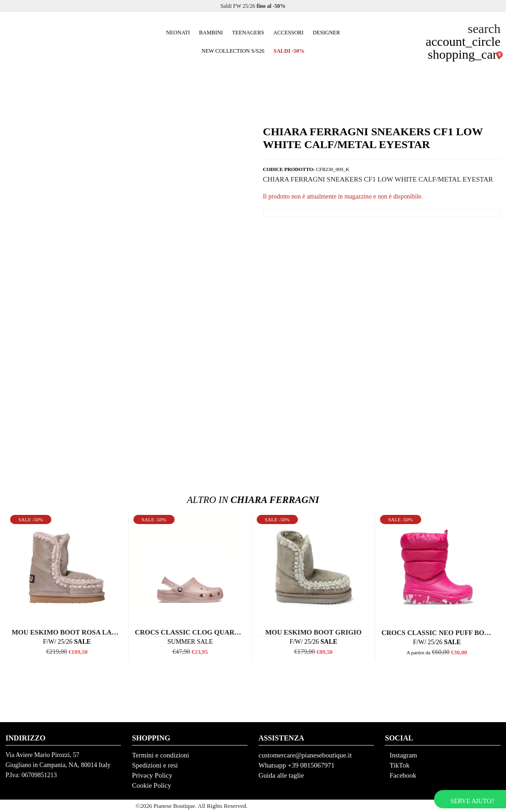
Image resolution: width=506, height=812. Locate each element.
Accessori (288, 33)
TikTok (399, 765)
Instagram (403, 755)
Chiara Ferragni (253, 500)
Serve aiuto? (472, 801)
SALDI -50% (289, 51)
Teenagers (248, 33)
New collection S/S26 (233, 51)
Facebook (403, 775)
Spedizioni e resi (155, 765)
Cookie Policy (151, 785)
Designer (326, 33)
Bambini (211, 33)
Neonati (178, 33)
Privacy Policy (152, 775)
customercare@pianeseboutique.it (305, 755)
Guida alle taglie (281, 775)
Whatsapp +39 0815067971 (297, 765)
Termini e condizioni (161, 755)
